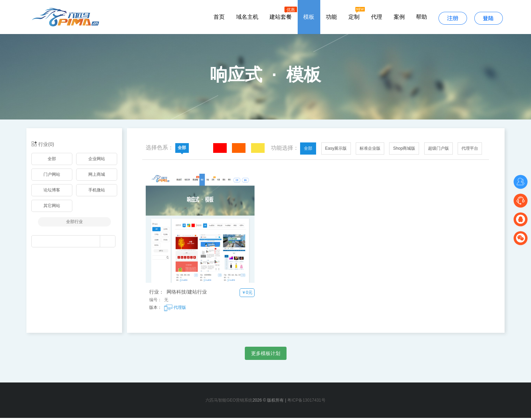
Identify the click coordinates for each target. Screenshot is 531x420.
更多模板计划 (266, 355)
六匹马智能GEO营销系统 (229, 402)
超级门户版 (439, 150)
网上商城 (97, 176)
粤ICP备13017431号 (306, 402)
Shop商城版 (404, 150)
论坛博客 (52, 192)
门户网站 (52, 176)
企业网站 (97, 161)
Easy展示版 (336, 150)
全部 (52, 161)
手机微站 (97, 192)
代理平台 (470, 150)
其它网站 (52, 208)
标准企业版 (370, 150)
